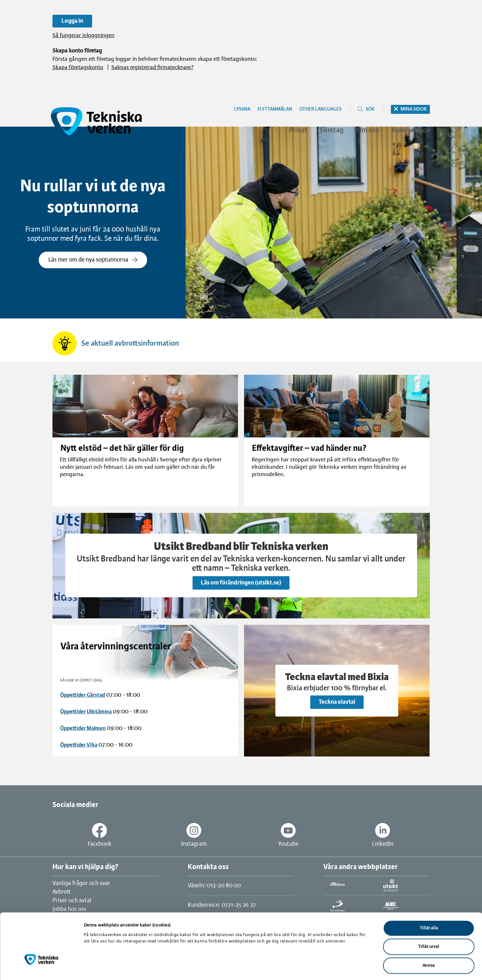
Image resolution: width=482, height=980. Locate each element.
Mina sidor (414, 109)
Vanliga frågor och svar (81, 883)
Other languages (320, 109)
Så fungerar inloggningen (83, 36)
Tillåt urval (429, 921)
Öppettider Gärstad (83, 695)
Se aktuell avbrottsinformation (130, 344)
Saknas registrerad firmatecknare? (152, 68)
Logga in (72, 21)
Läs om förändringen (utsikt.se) (241, 583)
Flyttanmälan (275, 109)
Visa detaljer (332, 967)
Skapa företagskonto (78, 68)
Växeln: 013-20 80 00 (214, 886)
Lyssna (242, 109)
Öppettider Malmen (83, 728)
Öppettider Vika (79, 745)
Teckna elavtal (337, 702)
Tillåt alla (429, 902)
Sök (370, 109)
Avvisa (429, 939)
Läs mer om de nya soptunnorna (93, 260)
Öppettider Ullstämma (86, 712)
